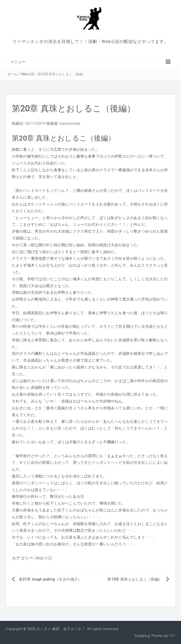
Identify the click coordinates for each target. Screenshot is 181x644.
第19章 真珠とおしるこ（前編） (135, 579)
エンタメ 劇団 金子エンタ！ (61, 629)
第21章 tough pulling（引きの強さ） (50, 579)
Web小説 (28, 74)
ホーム (12, 74)
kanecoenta (70, 123)
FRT (172, 636)
